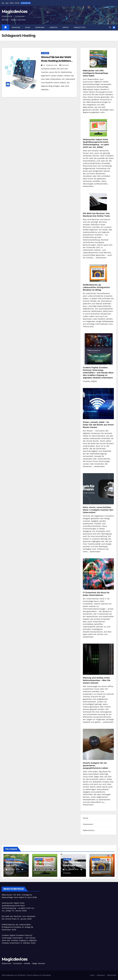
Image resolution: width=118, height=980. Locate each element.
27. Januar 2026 (44, 869)
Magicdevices (15, 11)
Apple (65, 27)
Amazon (16, 27)
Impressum (88, 824)
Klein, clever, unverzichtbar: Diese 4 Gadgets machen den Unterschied (98, 510)
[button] (110, 27)
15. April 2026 (14, 869)
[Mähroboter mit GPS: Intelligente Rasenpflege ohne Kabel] (98, 59)
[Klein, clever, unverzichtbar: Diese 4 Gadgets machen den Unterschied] (98, 489)
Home (86, 818)
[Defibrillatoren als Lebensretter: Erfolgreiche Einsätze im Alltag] (98, 273)
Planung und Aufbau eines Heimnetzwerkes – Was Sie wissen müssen (97, 680)
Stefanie (64, 65)
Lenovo (53, 27)
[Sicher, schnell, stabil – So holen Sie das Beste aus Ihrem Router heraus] (98, 404)
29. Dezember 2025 (102, 869)
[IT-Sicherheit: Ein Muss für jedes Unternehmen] (98, 574)
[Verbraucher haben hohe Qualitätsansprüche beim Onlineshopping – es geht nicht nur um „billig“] (98, 128)
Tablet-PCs (79, 27)
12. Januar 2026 (72, 869)
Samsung (40, 27)
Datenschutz (89, 830)
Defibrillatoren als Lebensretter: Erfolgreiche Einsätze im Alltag (96, 287)
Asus (28, 27)
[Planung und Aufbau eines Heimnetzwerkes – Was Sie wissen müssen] (98, 659)
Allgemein (45, 53)
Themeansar (46, 975)
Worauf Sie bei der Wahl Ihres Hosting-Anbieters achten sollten (56, 61)
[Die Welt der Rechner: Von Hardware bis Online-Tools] (98, 202)
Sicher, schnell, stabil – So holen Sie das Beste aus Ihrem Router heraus (98, 425)
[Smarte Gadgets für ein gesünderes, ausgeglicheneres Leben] (98, 744)
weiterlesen (88, 186)
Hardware (10, 859)
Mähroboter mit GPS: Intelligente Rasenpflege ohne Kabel (96, 73)
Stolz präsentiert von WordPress (14, 975)
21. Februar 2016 (51, 65)
